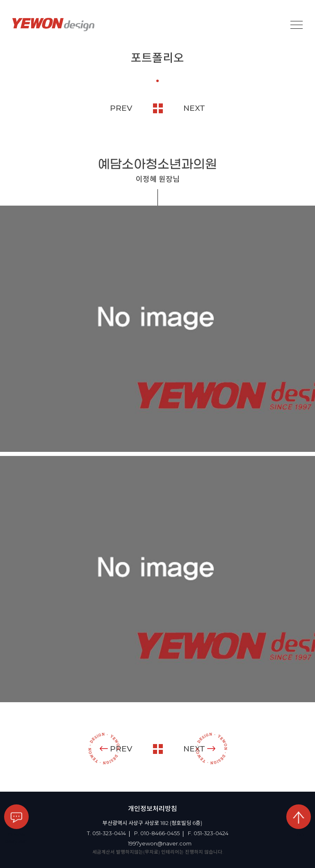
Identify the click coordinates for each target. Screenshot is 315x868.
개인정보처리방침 (153, 809)
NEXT (194, 108)
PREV (121, 108)
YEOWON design (53, 25)
